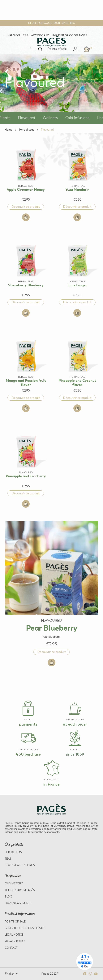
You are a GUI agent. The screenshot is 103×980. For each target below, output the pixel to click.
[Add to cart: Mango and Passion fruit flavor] (26, 408)
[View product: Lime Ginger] (77, 267)
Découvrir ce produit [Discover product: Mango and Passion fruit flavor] (26, 398)
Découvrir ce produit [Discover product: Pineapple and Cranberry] (26, 493)
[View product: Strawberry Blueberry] (26, 267)
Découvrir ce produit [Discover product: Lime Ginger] (77, 302)
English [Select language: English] (10, 974)
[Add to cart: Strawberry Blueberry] (26, 313)
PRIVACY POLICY (15, 941)
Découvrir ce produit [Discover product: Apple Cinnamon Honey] (26, 207)
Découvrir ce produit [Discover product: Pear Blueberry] (51, 652)
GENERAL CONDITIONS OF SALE (25, 928)
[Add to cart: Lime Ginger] (77, 313)
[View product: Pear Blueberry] (51, 585)
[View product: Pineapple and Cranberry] (26, 458)
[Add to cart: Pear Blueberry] (52, 662)
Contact (11, 948)
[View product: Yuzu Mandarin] (77, 171)
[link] (75, 49)
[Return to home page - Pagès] (51, 41)
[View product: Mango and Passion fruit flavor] (26, 363)
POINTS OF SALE (15, 922)
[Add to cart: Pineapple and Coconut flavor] (77, 408)
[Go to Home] (9, 130)
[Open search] (40, 49)
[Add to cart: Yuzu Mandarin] (77, 217)
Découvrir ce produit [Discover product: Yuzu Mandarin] (77, 207)
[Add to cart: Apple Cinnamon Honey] (26, 217)
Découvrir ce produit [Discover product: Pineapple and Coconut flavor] (77, 398)
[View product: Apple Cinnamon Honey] (26, 171)
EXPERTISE (75, 750)
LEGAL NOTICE (14, 935)
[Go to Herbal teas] (27, 130)
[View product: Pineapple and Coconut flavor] (77, 363)
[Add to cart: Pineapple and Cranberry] (26, 504)
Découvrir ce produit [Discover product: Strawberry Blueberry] (26, 302)
